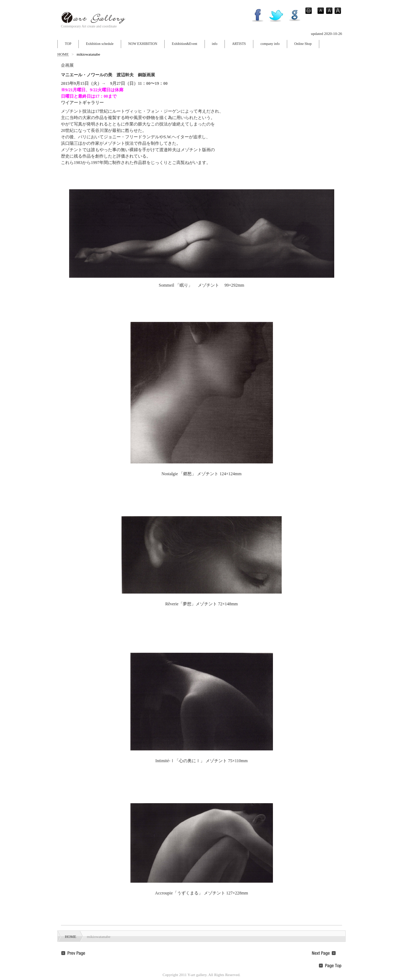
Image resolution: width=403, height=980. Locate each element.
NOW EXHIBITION (143, 44)
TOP (68, 44)
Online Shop (303, 44)
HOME (63, 54)
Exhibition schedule (100, 44)
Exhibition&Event (184, 44)
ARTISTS (239, 44)
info (215, 44)
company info (270, 44)
